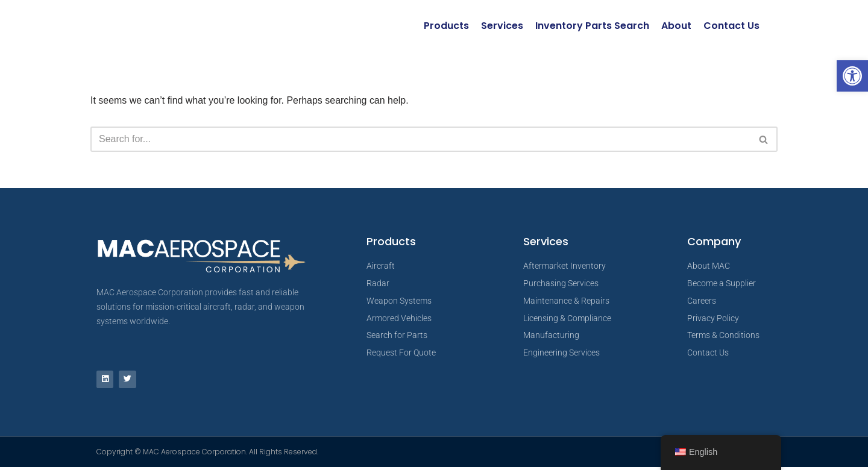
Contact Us (731, 26)
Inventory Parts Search (592, 26)
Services (502, 26)
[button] (852, 76)
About (676, 26)
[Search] (420, 140)
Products (446, 26)
